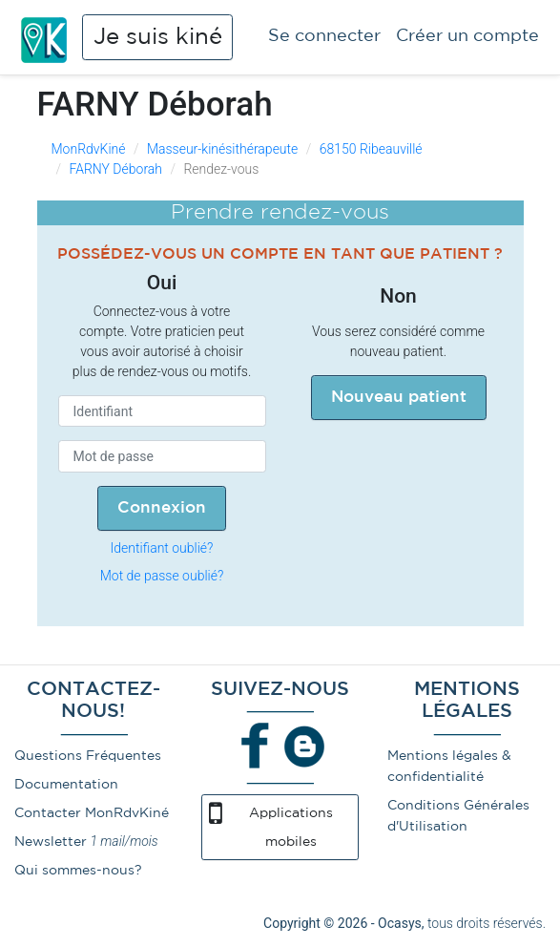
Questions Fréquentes (88, 756)
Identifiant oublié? (162, 548)
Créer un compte (467, 36)
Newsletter (51, 842)
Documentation (66, 785)
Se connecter (324, 36)
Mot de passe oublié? (162, 576)
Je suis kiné (158, 37)
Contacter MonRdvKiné (92, 813)
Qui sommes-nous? (78, 871)
